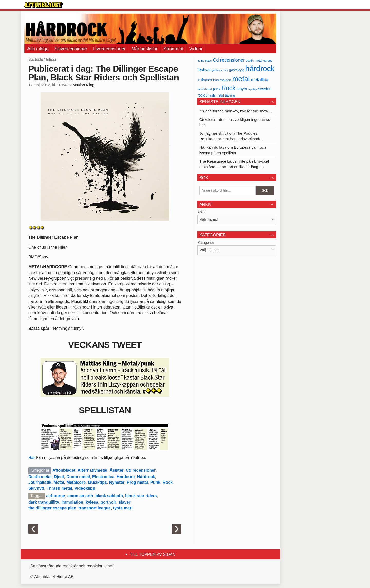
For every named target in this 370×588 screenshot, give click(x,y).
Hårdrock (146, 477)
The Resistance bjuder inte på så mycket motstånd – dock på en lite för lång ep (234, 164)
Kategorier (206, 243)
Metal (59, 482)
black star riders (141, 496)
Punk (155, 482)
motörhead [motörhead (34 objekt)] (205, 89)
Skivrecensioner (71, 49)
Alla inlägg (38, 49)
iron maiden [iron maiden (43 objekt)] (222, 80)
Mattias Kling (84, 85)
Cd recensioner (141, 470)
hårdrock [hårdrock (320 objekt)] (260, 68)
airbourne (55, 496)
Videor (196, 49)
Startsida (36, 59)
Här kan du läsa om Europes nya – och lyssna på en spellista (233, 150)
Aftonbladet (64, 470)
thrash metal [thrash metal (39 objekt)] (215, 95)
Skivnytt (36, 488)
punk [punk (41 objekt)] (217, 89)
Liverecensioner (109, 49)
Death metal (40, 477)
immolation (72, 502)
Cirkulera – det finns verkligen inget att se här (235, 122)
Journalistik (40, 482)
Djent (59, 477)
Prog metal (137, 482)
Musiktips (97, 482)
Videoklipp (85, 488)
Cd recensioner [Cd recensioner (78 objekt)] (229, 60)
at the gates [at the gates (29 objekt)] (205, 61)
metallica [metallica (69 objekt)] (260, 80)
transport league (95, 508)
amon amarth (80, 496)
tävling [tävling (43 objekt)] (230, 95)
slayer (124, 502)
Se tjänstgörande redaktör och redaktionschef (72, 566)
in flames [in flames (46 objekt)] (205, 80)
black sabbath (109, 496)
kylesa (92, 502)
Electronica (103, 477)
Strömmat (173, 49)
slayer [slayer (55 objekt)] (242, 89)
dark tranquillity (44, 502)
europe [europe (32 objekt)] (268, 61)
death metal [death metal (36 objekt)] (254, 61)
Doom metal (78, 477)
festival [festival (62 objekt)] (204, 70)
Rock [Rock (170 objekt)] (228, 88)
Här (32, 457)
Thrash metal (59, 488)
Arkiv (201, 212)
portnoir (108, 502)
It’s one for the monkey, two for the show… (236, 111)
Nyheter (117, 482)
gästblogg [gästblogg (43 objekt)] (237, 70)
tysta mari (123, 508)
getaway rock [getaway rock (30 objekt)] (220, 70)
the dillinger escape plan (52, 508)
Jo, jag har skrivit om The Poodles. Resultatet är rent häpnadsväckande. (231, 136)
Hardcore (126, 477)
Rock (168, 482)
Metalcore (76, 482)
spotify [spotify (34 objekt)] (253, 89)
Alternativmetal (92, 470)
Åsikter (117, 470)
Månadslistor (145, 49)
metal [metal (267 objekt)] (241, 79)
